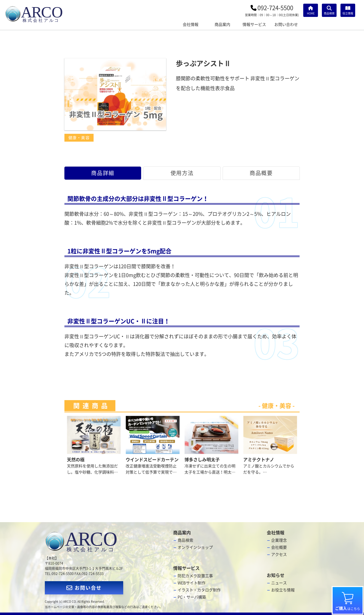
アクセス (279, 554)
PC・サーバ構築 (192, 597)
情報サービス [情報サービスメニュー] (254, 25)
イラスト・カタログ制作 (199, 590)
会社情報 (276, 533)
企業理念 (279, 540)
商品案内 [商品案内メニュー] (222, 25)
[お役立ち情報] (348, 10)
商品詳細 (103, 173)
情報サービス (186, 568)
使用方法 (182, 173)
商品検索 (185, 540)
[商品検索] (329, 10)
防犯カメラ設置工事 (195, 576)
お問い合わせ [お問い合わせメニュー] (286, 25)
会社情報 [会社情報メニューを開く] (191, 25)
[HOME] (311, 10)
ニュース (279, 583)
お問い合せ (84, 588)
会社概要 (279, 547)
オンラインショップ (195, 547)
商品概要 (261, 173)
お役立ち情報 (283, 590)
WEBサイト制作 (192, 583)
